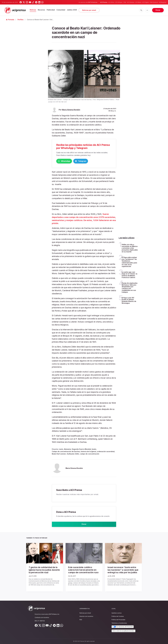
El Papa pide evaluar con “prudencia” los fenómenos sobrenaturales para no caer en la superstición (129, 262)
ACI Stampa (131, 2)
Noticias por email (89, 10)
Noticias (33, 10)
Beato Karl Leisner (59, 454)
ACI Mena (138, 2)
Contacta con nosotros (42, 617)
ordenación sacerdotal (106, 452)
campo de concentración (90, 454)
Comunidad (61, 10)
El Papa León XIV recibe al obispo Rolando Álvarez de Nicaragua (129, 301)
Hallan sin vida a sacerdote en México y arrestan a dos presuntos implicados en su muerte (130, 249)
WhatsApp (67, 161)
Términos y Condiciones (119, 623)
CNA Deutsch (154, 2)
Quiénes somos (117, 613)
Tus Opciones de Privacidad (123, 627)
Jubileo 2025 (72, 10)
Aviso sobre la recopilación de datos (123, 631)
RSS (81, 620)
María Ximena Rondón (71, 110)
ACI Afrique (119, 2)
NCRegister (163, 2)
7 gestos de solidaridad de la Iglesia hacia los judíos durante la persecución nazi (43, 571)
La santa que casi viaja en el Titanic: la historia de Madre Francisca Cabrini (129, 275)
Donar (158, 10)
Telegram (90, 161)
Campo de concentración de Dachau (66, 452)
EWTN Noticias (93, 2)
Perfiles (21, 20)
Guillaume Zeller (73, 454)
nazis (61, 449)
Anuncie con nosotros (86, 616)
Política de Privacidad (118, 620)
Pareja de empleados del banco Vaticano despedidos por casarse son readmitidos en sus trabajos (130, 288)
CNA (125, 2)
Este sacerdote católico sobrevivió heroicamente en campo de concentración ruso (83, 571)
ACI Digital (145, 2)
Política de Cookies (118, 616)
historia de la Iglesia (88, 452)
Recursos (41, 10)
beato (94, 449)
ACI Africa (111, 2)
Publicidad (51, 10)
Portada (10, 20)
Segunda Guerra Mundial (81, 449)
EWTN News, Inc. (54, 614)
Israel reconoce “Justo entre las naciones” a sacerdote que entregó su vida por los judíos (122, 571)
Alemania (67, 449)
